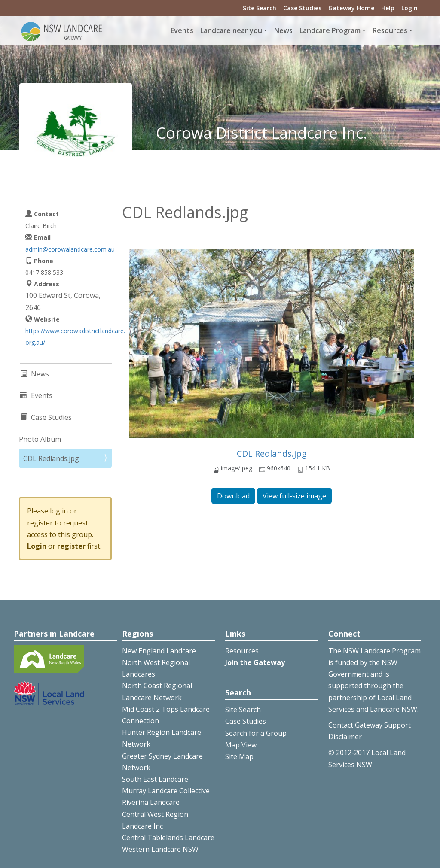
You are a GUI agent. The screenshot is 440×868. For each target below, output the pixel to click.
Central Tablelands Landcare (168, 838)
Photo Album (40, 439)
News (283, 30)
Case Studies (302, 8)
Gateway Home (351, 8)
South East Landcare (155, 779)
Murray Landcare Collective (166, 791)
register (71, 546)
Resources (242, 651)
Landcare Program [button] (330, 30)
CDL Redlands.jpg (272, 454)
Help (388, 8)
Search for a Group (256, 733)
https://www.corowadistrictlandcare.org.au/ (75, 337)
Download (233, 496)
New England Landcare (159, 651)
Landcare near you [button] (231, 30)
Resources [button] (390, 30)
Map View (241, 745)
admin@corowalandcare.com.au (70, 249)
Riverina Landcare (151, 802)
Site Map (239, 756)
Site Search (260, 8)
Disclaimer (345, 737)
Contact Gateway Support (370, 725)
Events (182, 30)
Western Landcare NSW (160, 849)
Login (409, 8)
